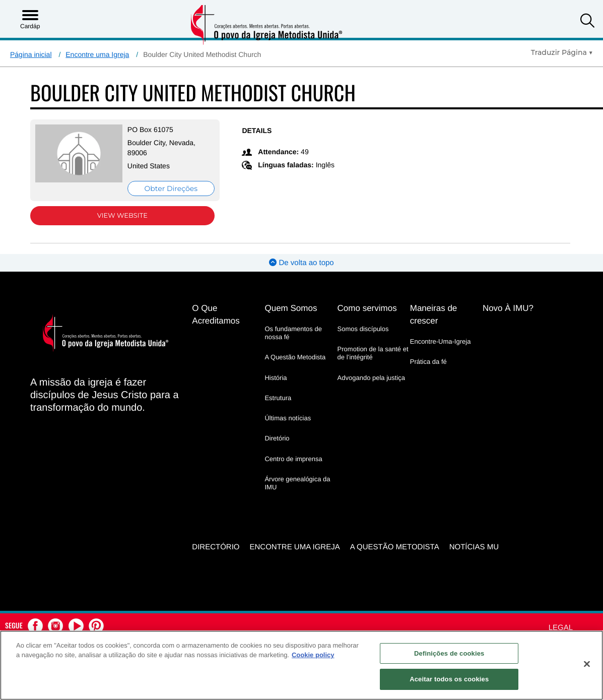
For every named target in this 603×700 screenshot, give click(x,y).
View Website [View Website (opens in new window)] (122, 216)
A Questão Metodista (295, 357)
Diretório (277, 438)
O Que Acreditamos (216, 314)
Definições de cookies (449, 653)
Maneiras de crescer (434, 314)
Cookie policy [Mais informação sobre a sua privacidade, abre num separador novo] (313, 655)
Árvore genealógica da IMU (297, 483)
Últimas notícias (288, 418)
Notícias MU (474, 547)
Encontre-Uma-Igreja (441, 341)
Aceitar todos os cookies (449, 679)
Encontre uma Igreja (97, 54)
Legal (561, 628)
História (276, 378)
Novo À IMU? (508, 308)
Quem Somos (291, 308)
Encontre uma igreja (294, 547)
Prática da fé (428, 362)
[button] (587, 22)
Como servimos (367, 308)
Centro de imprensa (293, 459)
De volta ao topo (301, 263)
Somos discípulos (363, 329)
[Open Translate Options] (562, 52)
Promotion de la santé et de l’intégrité (373, 353)
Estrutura (278, 398)
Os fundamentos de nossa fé (293, 333)
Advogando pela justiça (371, 378)
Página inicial (31, 54)
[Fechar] (587, 664)
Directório (216, 547)
